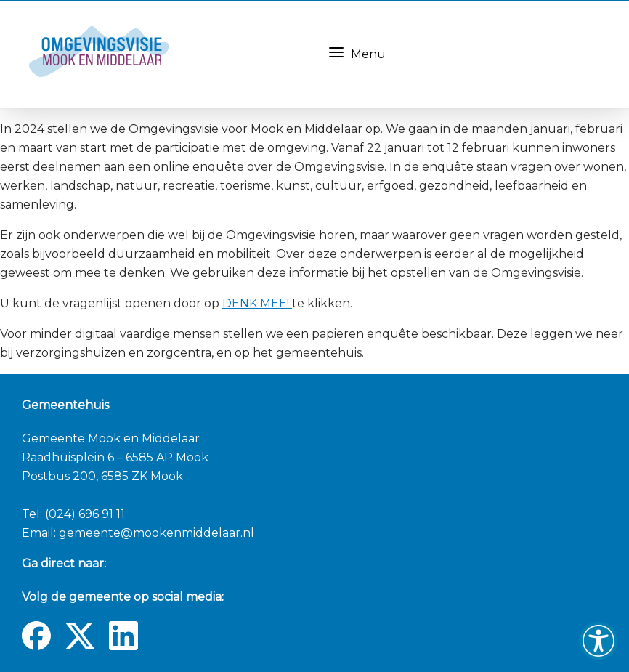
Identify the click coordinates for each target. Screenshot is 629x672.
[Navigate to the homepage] (165, 54)
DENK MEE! (257, 303)
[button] (598, 641)
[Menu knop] (336, 52)
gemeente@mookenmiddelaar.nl (157, 533)
